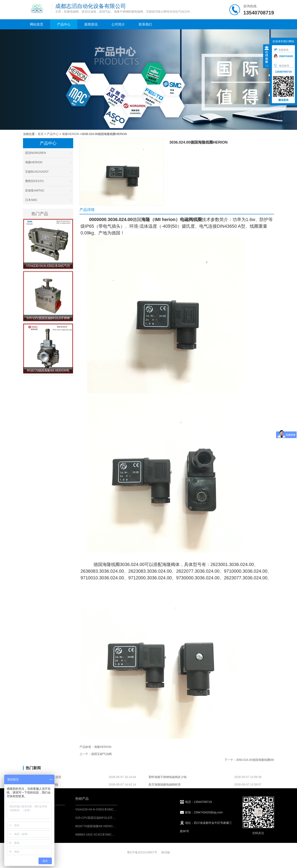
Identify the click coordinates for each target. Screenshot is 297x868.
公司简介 (118, 24)
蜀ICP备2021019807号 (142, 852)
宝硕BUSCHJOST (48, 172)
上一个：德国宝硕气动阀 (96, 754)
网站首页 (37, 24)
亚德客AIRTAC (48, 190)
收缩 (267, 57)
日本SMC (48, 200)
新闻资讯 (91, 24)
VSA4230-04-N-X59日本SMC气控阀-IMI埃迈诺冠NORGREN (115, 809)
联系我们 (145, 24)
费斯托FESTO (48, 181)
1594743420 (283, 56)
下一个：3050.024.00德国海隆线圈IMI (249, 760)
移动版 (166, 852)
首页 (41, 134)
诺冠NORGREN (48, 153)
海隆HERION (70, 134)
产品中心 (64, 24)
